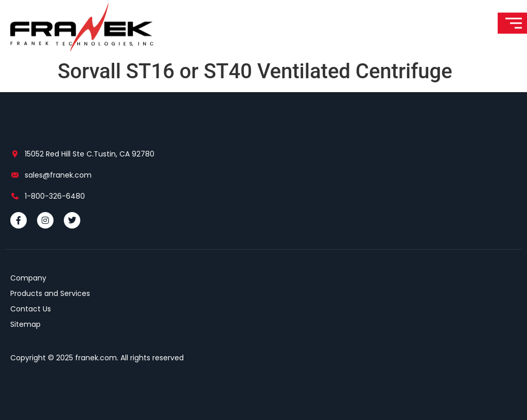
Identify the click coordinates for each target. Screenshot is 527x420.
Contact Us (31, 309)
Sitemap (25, 324)
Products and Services (50, 293)
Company (28, 278)
